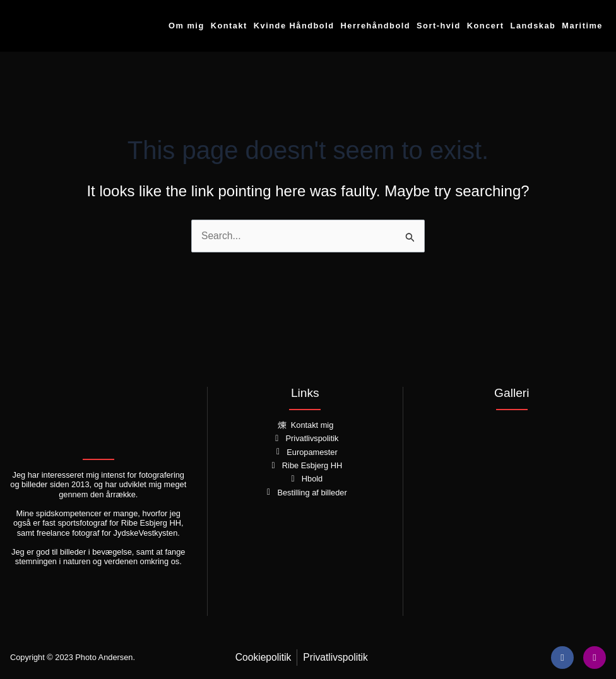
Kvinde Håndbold (294, 26)
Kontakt (229, 26)
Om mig (187, 26)
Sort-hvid (439, 26)
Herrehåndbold (376, 26)
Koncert (486, 26)
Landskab (533, 26)
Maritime (582, 26)
